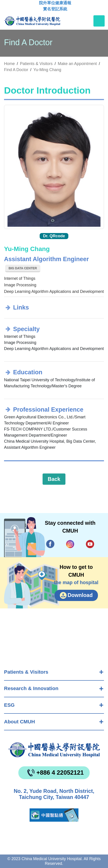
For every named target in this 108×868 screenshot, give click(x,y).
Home (9, 64)
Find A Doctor (16, 70)
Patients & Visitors (26, 672)
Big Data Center (23, 268)
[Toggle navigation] (99, 21)
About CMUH (19, 722)
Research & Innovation (31, 688)
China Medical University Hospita (54, 750)
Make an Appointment (77, 64)
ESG (9, 705)
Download (80, 595)
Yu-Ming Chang (47, 70)
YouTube (90, 544)
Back (54, 479)
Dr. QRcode (54, 236)
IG (70, 544)
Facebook (50, 544)
